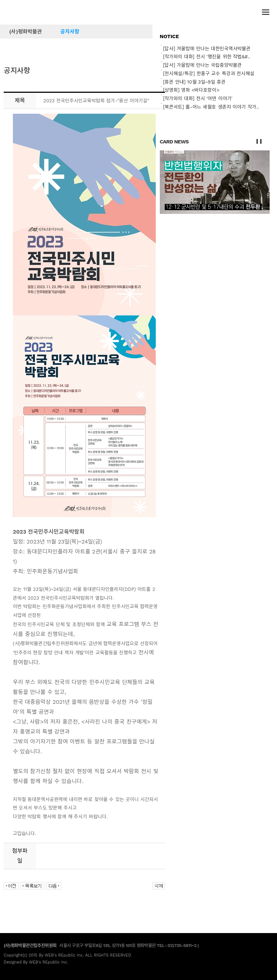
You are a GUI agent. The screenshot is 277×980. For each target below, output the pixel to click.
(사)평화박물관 (26, 32)
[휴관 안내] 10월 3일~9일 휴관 (194, 82)
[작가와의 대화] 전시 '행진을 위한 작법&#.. (207, 57)
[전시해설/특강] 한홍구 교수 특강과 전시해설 (209, 74)
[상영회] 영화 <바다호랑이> (191, 90)
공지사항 (70, 32)
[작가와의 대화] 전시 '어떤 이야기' (198, 98)
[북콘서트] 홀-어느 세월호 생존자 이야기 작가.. (211, 107)
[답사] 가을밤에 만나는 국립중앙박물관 (202, 65)
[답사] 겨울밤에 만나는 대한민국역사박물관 (207, 49)
